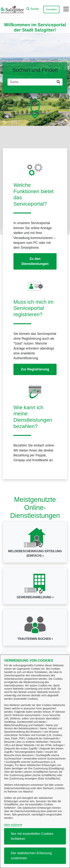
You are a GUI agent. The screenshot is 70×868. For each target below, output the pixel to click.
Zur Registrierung (35, 369)
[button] (33, 8)
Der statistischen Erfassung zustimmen (31, 856)
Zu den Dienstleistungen (35, 261)
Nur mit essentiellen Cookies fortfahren (32, 836)
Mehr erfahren (12, 825)
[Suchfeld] (31, 82)
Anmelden (51, 9)
